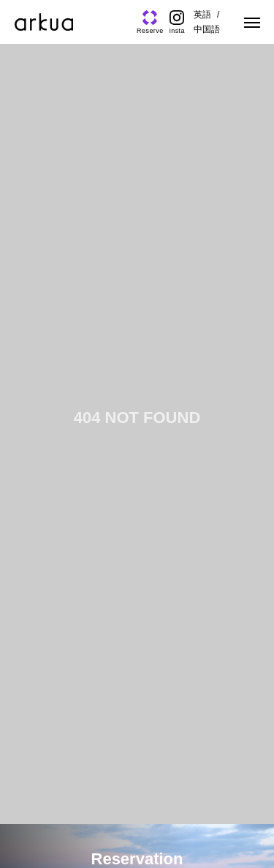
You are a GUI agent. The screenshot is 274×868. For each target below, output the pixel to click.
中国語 (207, 29)
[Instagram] (177, 22)
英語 (202, 15)
